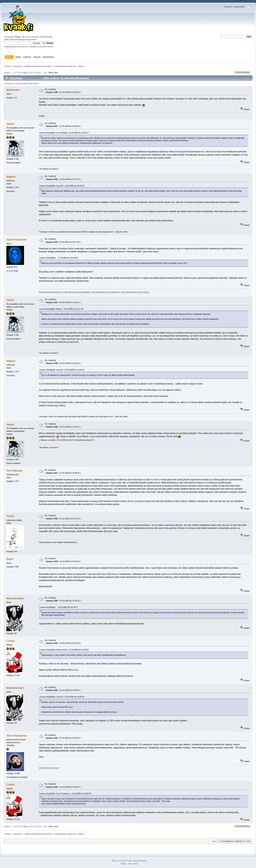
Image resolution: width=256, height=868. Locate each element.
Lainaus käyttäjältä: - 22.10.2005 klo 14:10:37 (59, 607)
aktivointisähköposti (18, 39)
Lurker (11, 641)
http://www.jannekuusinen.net (51, 292)
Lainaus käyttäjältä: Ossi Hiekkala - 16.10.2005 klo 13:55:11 (64, 133)
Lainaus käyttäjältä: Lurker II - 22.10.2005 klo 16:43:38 (62, 697)
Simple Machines (140, 861)
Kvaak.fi (228, 7)
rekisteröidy (47, 37)
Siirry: (215, 841)
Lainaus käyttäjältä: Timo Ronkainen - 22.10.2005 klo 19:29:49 (65, 794)
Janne (10, 124)
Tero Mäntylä (14, 471)
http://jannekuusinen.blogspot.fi (78, 292)
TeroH (10, 516)
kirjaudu (36, 37)
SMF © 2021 (127, 861)
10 (22, 73)
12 (29, 73)
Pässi (10, 559)
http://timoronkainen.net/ (49, 768)
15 (37, 73)
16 (40, 73)
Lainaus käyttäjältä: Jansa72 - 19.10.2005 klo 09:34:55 (62, 186)
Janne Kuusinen (17, 239)
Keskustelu (239, 7)
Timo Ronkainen (17, 736)
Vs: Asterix (50, 89)
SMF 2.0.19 (117, 861)
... (13, 73)
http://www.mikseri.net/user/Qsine (135, 292)
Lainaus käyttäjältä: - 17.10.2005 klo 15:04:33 (59, 258)
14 (34, 73)
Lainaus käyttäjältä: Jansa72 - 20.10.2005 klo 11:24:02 (62, 370)
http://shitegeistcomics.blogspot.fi (106, 292)
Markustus (13, 90)
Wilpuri (11, 177)
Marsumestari (15, 598)
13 (31, 73)
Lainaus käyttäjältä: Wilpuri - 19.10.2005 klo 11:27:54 (61, 309)
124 (45, 73)
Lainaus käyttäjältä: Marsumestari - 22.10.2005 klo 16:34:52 (64, 650)
